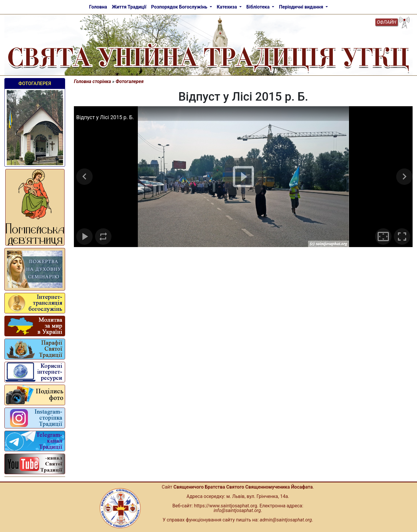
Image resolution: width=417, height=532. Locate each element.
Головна (98, 7)
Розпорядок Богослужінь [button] (180, 7)
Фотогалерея (35, 83)
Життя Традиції (129, 7)
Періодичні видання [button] (302, 7)
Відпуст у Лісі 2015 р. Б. (105, 117)
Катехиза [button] (227, 7)
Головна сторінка (93, 81)
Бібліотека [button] (258, 7)
